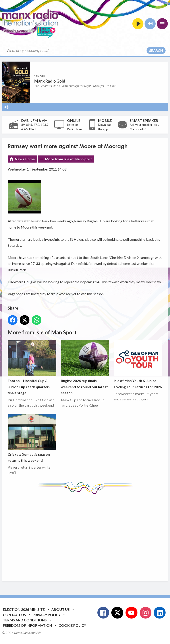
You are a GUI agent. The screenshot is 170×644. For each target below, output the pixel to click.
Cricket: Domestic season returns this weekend (32, 438)
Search (156, 50)
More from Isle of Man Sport (68, 159)
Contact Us (14, 615)
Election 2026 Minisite (24, 609)
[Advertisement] (89, 534)
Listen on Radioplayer (75, 127)
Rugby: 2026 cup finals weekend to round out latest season (85, 368)
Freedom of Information (27, 625)
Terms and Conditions (25, 620)
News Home (25, 159)
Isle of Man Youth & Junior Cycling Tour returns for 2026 (138, 365)
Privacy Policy (47, 615)
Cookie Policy (72, 625)
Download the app (105, 127)
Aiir (39, 633)
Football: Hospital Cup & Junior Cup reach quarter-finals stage (32, 368)
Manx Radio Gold (50, 81)
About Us (61, 609)
